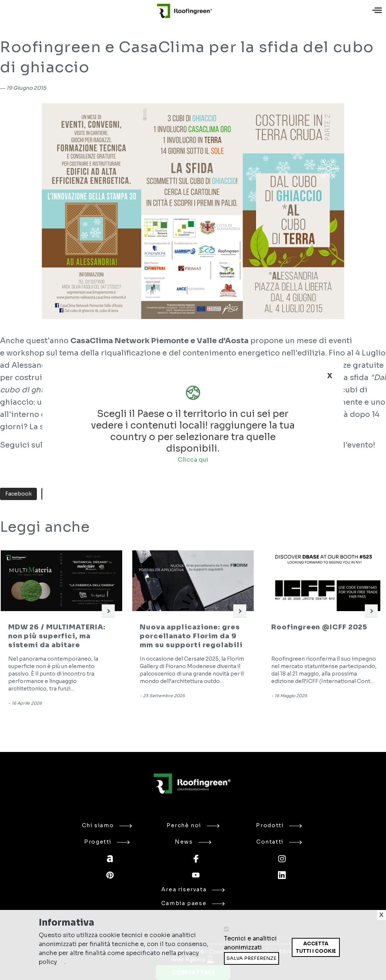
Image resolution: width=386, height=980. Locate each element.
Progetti (107, 842)
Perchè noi (193, 825)
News (193, 842)
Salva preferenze (251, 958)
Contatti (279, 842)
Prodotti (279, 825)
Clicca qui (193, 459)
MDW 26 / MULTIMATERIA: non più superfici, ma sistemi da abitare (57, 636)
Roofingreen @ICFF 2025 (319, 627)
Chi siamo (107, 825)
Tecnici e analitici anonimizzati (250, 943)
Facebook (18, 494)
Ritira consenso (292, 957)
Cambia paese (193, 903)
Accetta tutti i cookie (316, 947)
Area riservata (193, 889)
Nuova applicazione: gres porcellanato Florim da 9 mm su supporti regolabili (191, 636)
